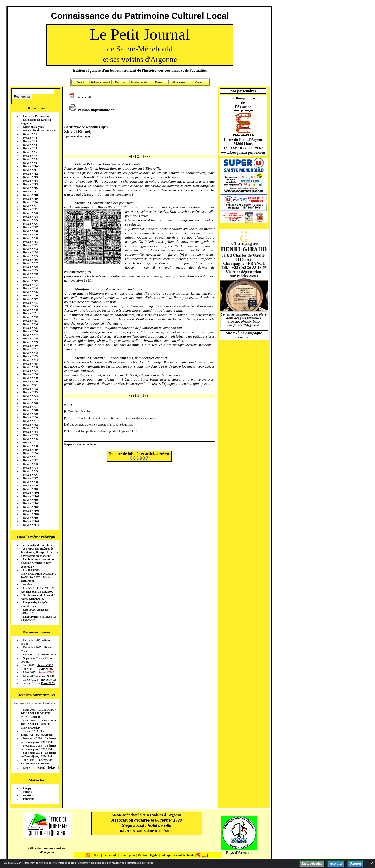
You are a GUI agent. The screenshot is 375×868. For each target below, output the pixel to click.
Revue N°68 (30, 374)
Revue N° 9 (30, 163)
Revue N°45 (30, 292)
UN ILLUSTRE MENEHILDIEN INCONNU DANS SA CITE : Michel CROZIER (39, 576)
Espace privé (127, 855)
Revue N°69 (30, 378)
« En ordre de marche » (38, 545)
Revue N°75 (30, 399)
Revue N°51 (30, 313)
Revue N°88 (30, 446)
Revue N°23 (30, 213)
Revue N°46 (30, 295)
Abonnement (179, 82)
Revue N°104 (31, 503)
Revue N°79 (30, 414)
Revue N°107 (31, 514)
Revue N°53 (30, 321)
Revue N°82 (30, 425)
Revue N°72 (30, 389)
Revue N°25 (30, 220)
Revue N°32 (30, 245)
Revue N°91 (30, 457)
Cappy (27, 788)
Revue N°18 (30, 195)
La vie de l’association (37, 116)
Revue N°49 (30, 306)
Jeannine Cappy (80, 136)
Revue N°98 (30, 482)
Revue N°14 (30, 181)
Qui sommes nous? (100, 82)
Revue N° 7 (30, 156)
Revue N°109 (31, 521)
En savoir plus (312, 864)
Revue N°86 (30, 439)
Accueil (80, 82)
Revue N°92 (30, 460)
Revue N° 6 (30, 152)
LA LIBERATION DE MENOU (38, 733)
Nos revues (121, 82)
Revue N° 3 (30, 141)
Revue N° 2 (30, 138)
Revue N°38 (30, 267)
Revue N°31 (30, 242)
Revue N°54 (30, 324)
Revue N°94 (30, 468)
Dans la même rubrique (36, 537)
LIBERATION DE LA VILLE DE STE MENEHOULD (39, 713)
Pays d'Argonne (239, 853)
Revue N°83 (30, 428)
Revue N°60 (30, 346)
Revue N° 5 (30, 148)
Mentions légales (33, 127)
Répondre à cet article (80, 444)
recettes (28, 795)
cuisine (27, 792)
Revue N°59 (30, 342)
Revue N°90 (30, 453)
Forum (159, 82)
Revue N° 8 (30, 159)
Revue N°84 (30, 432)
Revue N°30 (30, 238)
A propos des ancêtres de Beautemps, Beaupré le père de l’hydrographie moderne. (40, 552)
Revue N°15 (30, 184)
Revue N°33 (30, 249)
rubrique (29, 799)
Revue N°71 (30, 385)
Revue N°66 (30, 367)
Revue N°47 (30, 299)
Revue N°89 (30, 450)
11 (130, 358)
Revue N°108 (31, 518)
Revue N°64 (30, 360)
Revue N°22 (30, 209)
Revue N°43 (30, 285)
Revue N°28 (30, 231)
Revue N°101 (31, 493)
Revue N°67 (30, 371)
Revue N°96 (30, 475)
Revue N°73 (30, 392)
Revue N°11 (30, 170)
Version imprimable (89, 110)
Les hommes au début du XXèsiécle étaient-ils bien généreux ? (37, 563)
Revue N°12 (30, 174)
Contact (199, 82)
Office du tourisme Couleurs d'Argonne (47, 850)
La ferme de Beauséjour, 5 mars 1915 (36, 762)
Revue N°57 (30, 335)
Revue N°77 (30, 407)
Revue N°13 (30, 177)
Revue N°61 (30, 349)
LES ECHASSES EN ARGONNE (35, 611)
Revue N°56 (30, 331)
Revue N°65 (30, 364)
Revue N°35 (30, 256)
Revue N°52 (30, 317)
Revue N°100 (31, 489)
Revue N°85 (30, 435)
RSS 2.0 (94, 855)
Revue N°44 (30, 288)
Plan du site (110, 855)
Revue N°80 (30, 417)
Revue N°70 (30, 382)
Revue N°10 (30, 166)
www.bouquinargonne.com (243, 152)
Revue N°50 (30, 310)
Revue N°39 (30, 270)
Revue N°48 (30, 303)
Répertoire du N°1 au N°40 (40, 131)
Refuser (356, 864)
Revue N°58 (30, 338)
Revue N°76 (30, 403)
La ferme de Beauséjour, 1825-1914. (38, 740)
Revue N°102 (31, 496)
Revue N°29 (30, 235)
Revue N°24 (30, 217)
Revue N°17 (30, 191)
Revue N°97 (30, 478)
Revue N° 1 (30, 134)
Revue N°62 (30, 353)
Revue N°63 (30, 356)
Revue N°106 (31, 511)
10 (88, 272)
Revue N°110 (31, 525)
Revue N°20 (30, 202)
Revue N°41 (30, 278)
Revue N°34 (30, 252)
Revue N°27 (30, 227)
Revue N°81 (30, 421)
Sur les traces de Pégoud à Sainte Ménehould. (38, 597)
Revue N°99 (30, 486)
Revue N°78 (30, 410)
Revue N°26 (30, 224)
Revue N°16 (30, 188)
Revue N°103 (31, 500)
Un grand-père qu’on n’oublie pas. (35, 604)
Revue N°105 (31, 507)
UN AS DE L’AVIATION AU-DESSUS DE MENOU (37, 590)
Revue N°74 (30, 396)
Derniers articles (140, 82)
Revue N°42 (30, 281)
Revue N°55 (30, 328)
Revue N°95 (30, 471)
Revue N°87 (30, 442)
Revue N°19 (30, 199)
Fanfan (28, 584)
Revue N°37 (30, 263)
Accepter (336, 864)
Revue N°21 (30, 206)
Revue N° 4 (30, 145)
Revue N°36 (30, 260)
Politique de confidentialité (177, 855)
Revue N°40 (30, 274)
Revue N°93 (30, 464)
